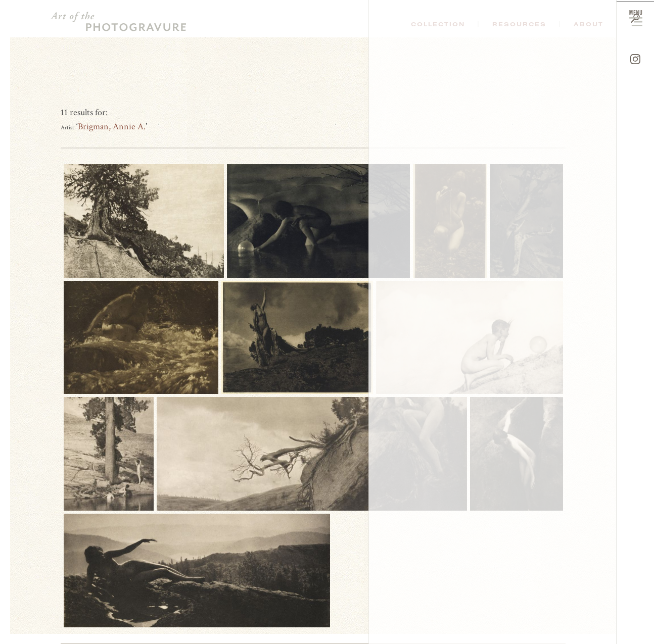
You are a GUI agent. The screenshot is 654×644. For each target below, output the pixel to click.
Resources (519, 24)
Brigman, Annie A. (112, 127)
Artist (67, 128)
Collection (438, 24)
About (589, 24)
